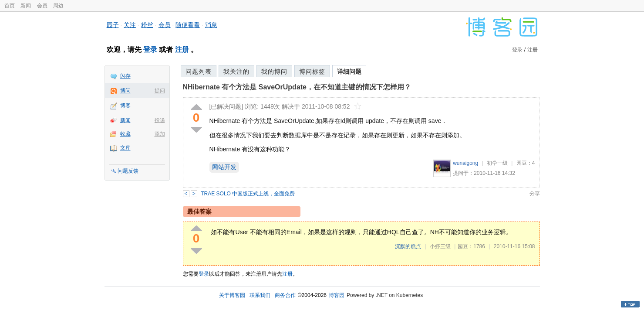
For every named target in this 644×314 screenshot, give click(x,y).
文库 (125, 148)
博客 (125, 106)
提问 (160, 91)
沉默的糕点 (408, 246)
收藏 (125, 134)
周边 (58, 6)
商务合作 (285, 295)
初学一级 (497, 163)
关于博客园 (232, 295)
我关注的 (236, 72)
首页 (10, 6)
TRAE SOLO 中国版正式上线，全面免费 (248, 194)
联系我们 (260, 295)
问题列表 (199, 72)
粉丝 (147, 25)
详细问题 (349, 72)
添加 (160, 134)
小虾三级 (440, 246)
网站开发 (224, 167)
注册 (182, 49)
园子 (113, 25)
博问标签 (312, 72)
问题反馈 (128, 171)
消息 (211, 25)
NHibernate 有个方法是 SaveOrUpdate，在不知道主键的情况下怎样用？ (297, 87)
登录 (150, 49)
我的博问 (274, 72)
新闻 (26, 6)
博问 (125, 91)
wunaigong (465, 163)
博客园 (337, 295)
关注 (130, 25)
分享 (535, 194)
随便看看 (188, 25)
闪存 (125, 76)
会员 (42, 6)
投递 (160, 120)
